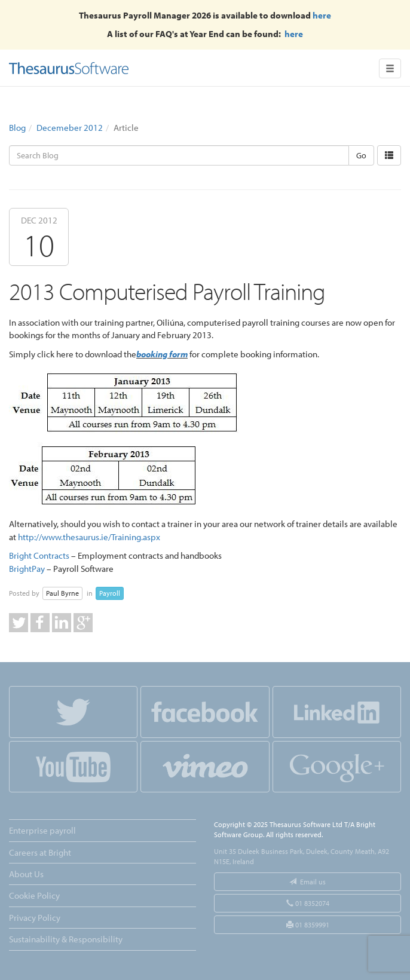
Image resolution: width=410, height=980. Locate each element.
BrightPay (27, 569)
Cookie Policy (34, 895)
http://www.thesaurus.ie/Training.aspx (89, 537)
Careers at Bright (40, 852)
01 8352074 (308, 903)
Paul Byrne (62, 593)
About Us (26, 874)
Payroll (110, 593)
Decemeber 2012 (70, 128)
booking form (162, 354)
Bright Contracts (39, 555)
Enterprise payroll (42, 830)
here (322, 15)
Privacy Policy (35, 918)
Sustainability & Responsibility (66, 939)
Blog (17, 128)
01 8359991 (308, 925)
